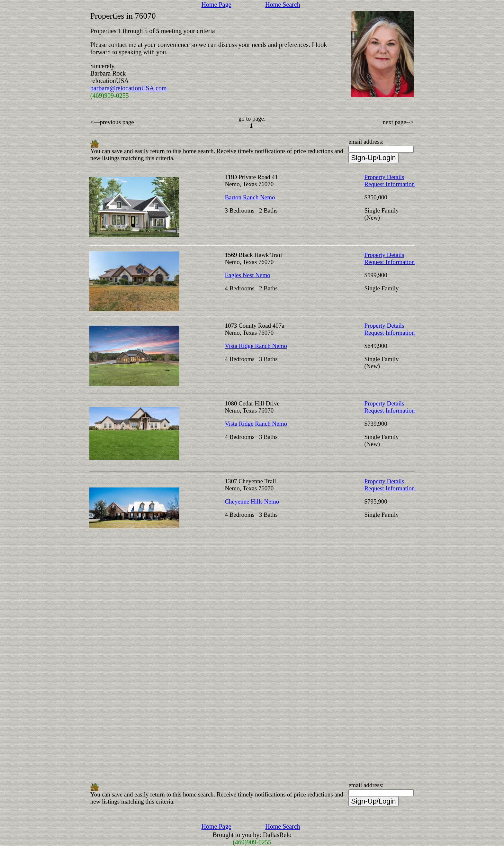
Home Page (216, 5)
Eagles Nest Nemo (247, 275)
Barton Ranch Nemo (250, 197)
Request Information (389, 184)
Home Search (283, 5)
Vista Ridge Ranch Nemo (256, 346)
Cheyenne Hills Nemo (252, 501)
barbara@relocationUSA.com (129, 88)
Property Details (384, 177)
